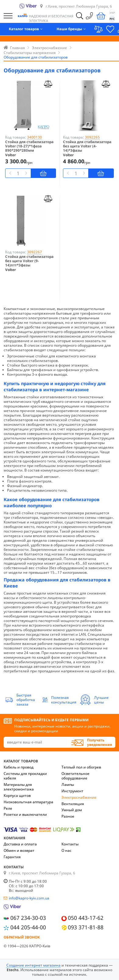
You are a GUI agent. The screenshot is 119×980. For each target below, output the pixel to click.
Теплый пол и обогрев (81, 767)
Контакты (70, 844)
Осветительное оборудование (75, 776)
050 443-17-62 (86, 918)
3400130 (35, 137)
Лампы (68, 785)
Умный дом (72, 810)
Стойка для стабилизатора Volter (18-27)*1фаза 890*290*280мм (29, 146)
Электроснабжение (79, 797)
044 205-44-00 (28, 927)
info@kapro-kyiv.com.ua (29, 898)
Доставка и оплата (20, 844)
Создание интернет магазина (33, 965)
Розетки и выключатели (25, 814)
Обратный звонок (22, 937)
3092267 (35, 252)
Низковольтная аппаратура (28, 802)
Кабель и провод (19, 767)
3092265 (92, 137)
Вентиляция (73, 804)
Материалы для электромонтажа (19, 787)
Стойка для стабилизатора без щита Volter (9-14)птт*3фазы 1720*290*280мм (29, 263)
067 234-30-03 (28, 918)
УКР (112, 13)
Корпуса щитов (17, 796)
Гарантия (12, 857)
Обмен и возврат (19, 850)
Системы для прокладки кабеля (25, 776)
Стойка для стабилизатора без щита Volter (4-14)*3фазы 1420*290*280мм (87, 148)
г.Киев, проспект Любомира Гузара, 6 (79, 6)
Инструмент (72, 791)
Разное (68, 816)
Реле (8, 808)
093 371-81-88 (86, 927)
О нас (66, 850)
